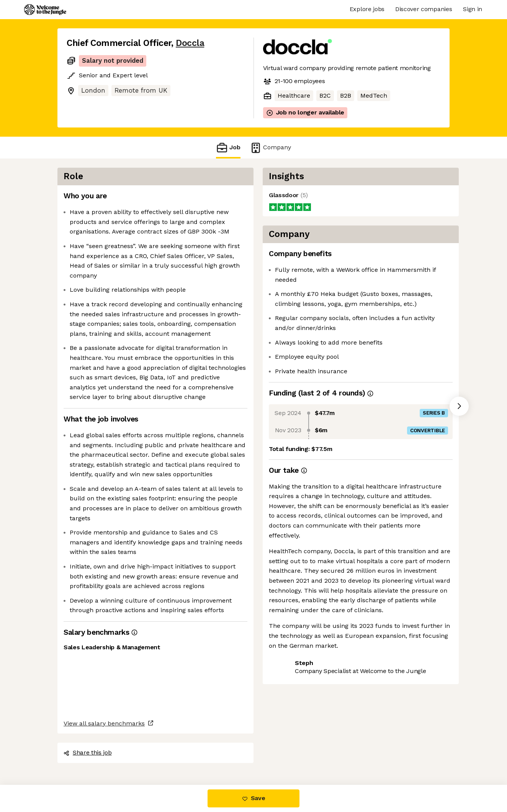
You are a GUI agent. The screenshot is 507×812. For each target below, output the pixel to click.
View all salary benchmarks (104, 723)
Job (228, 148)
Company (270, 148)
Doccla (190, 43)
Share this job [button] (88, 752)
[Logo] (45, 10)
